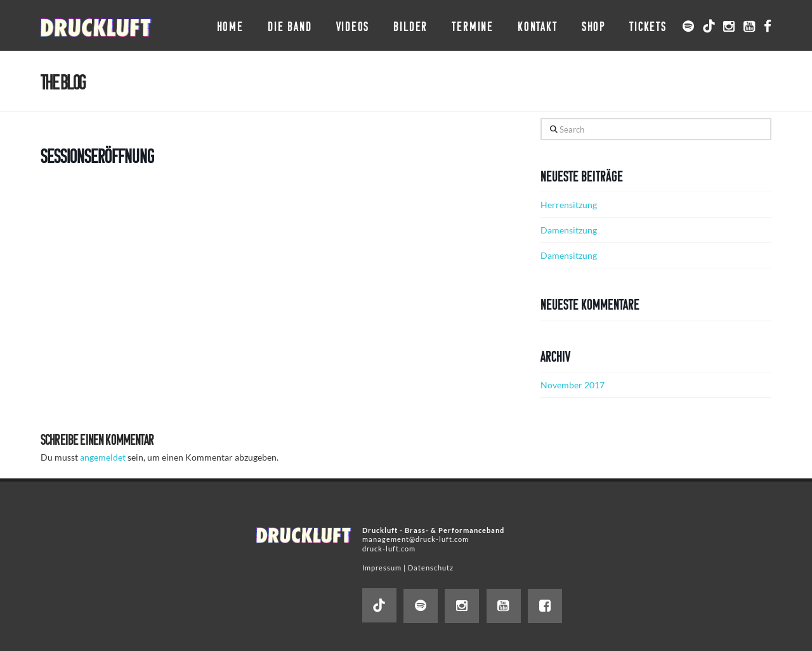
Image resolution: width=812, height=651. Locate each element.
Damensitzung (569, 230)
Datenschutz (431, 568)
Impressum (382, 568)
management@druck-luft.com (416, 539)
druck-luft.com (389, 549)
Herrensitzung (569, 205)
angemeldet (103, 457)
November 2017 (573, 385)
